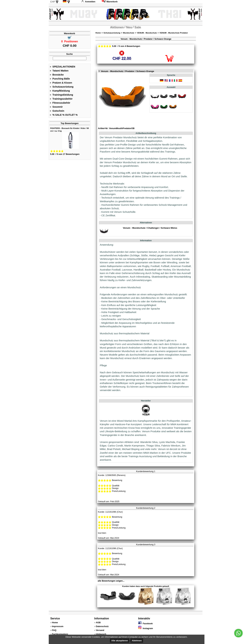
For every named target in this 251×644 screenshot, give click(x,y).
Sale (138, 27)
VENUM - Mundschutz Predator (174, 33)
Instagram (146, 628)
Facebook (145, 623)
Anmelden (88, 2)
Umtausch (101, 634)
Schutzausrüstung (62, 87)
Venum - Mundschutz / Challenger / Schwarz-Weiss (150, 228)
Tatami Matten (59, 71)
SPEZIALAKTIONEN (63, 67)
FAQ (54, 630)
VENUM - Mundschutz (147, 33)
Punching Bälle (60, 79)
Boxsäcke (57, 75)
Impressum (58, 626)
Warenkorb (110, 2)
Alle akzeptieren (120, 641)
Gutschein (57, 111)
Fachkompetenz (60, 634)
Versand (100, 630)
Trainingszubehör (61, 99)
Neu (129, 27)
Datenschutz (102, 626)
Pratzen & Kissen (61, 83)
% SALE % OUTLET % (64, 115)
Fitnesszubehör (60, 103)
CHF (53, 2)
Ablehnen (137, 641)
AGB (98, 622)
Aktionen (117, 27)
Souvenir (56, 107)
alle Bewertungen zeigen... (111, 581)
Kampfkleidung (60, 91)
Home (98, 33)
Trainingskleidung (62, 95)
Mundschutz (129, 33)
